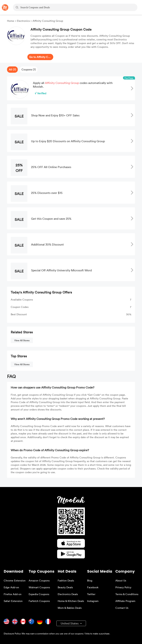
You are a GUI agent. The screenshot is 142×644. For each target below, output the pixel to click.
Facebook (93, 587)
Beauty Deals (65, 587)
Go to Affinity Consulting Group (40, 57)
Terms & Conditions (127, 594)
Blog (90, 580)
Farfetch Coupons (39, 601)
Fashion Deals (66, 580)
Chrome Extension (15, 580)
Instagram (93, 601)
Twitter (91, 594)
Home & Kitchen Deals (71, 601)
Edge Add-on (11, 587)
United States (70, 623)
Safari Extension (13, 601)
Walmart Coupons (39, 587)
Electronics (23, 21)
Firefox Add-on (13, 594)
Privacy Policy (123, 587)
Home (11, 21)
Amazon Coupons (39, 580)
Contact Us (122, 608)
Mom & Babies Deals (70, 608)
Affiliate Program (125, 601)
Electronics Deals (68, 594)
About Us (121, 580)
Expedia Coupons (39, 594)
